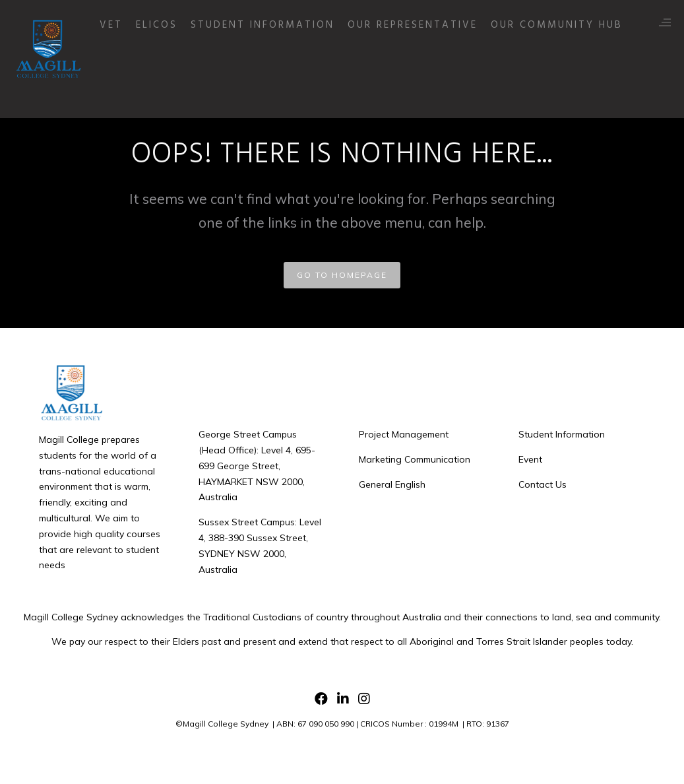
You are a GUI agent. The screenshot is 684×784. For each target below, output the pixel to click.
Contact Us (543, 484)
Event (530, 459)
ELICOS (192, 67)
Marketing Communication (415, 459)
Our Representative (448, 67)
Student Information (297, 67)
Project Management (404, 434)
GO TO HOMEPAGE (342, 275)
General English (392, 484)
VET (146, 67)
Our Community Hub (592, 67)
